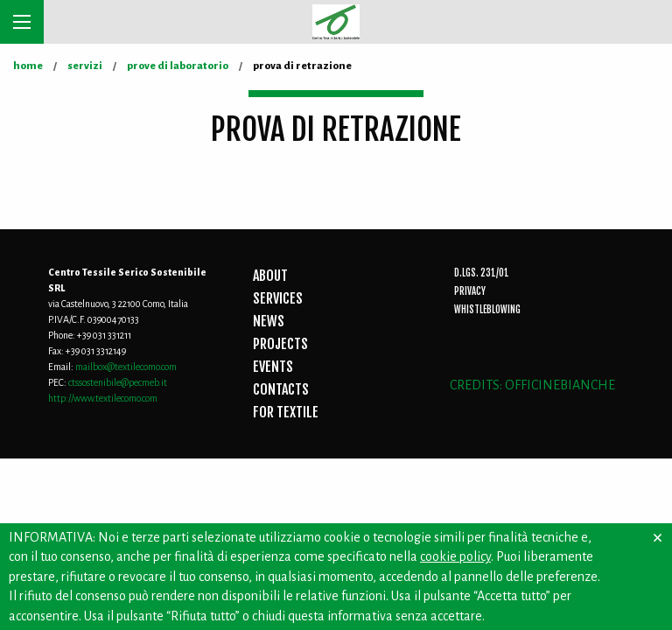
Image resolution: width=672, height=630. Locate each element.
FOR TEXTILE (286, 412)
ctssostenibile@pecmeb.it (118, 382)
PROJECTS (280, 344)
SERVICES (278, 298)
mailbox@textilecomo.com (126, 367)
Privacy (470, 291)
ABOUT (270, 276)
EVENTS (273, 367)
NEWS (269, 321)
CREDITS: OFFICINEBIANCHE (532, 385)
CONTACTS (281, 389)
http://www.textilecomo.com (103, 398)
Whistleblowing (487, 310)
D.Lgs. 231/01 (482, 273)
